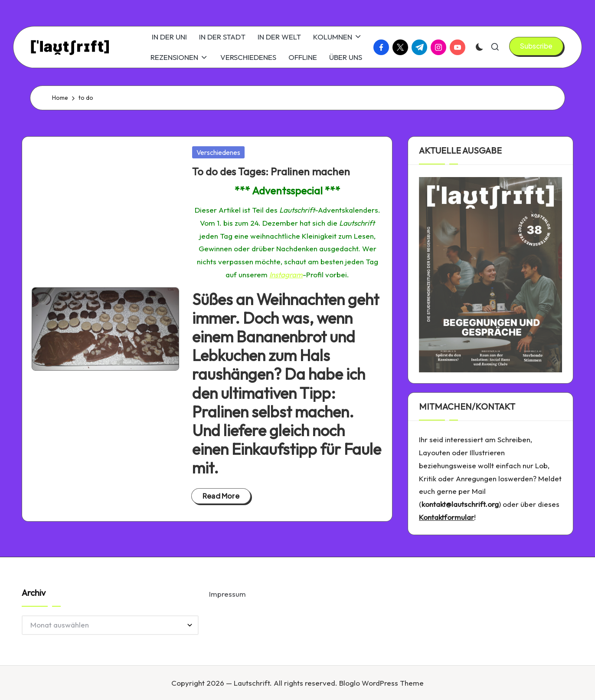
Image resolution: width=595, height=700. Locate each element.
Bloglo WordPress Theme (381, 683)
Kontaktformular (446, 517)
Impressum (227, 594)
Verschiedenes (218, 152)
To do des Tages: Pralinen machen (271, 171)
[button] (536, 46)
